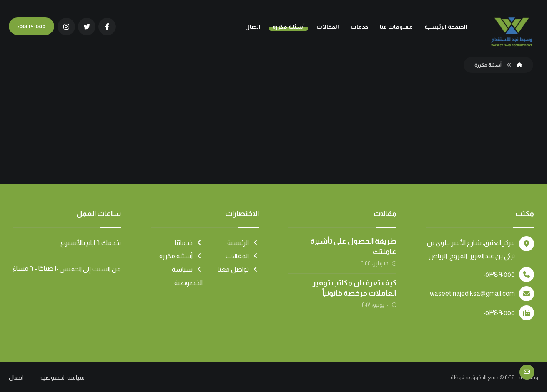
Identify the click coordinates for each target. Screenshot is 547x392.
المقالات (242, 256)
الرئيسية (243, 243)
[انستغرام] (66, 27)
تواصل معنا (238, 269)
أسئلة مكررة (181, 256)
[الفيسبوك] (107, 27)
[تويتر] (87, 27)
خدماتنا (189, 243)
